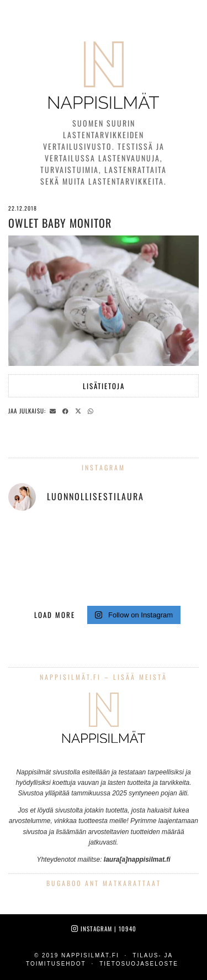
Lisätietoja (104, 386)
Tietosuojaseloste (139, 964)
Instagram (104, 929)
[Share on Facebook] (67, 410)
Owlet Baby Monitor (60, 223)
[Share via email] (54, 410)
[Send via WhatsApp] (92, 410)
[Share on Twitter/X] (80, 410)
